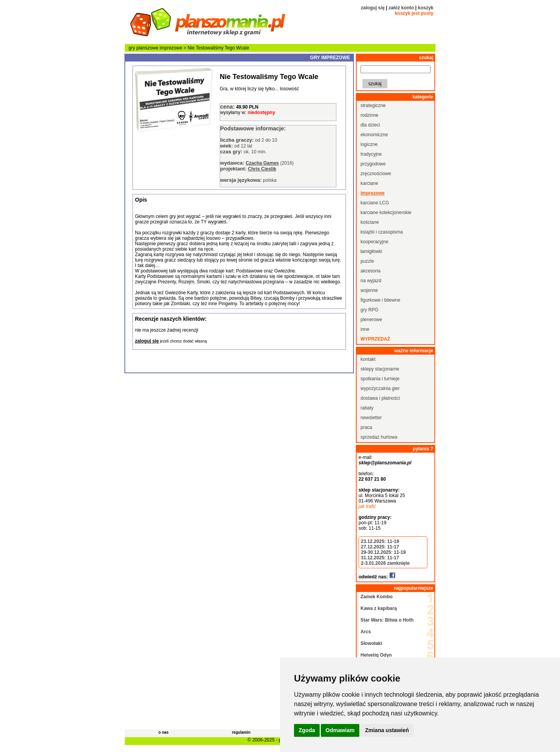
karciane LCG (375, 203)
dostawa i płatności (380, 398)
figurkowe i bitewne (380, 300)
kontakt (368, 359)
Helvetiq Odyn (376, 655)
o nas (163, 732)
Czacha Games (262, 163)
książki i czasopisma (382, 232)
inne (365, 329)
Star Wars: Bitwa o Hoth (387, 620)
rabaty (367, 408)
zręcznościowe (376, 174)
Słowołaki (371, 643)
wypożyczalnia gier (380, 388)
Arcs (366, 632)
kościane (370, 222)
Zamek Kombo (377, 597)
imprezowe (171, 48)
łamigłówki (371, 251)
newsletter (371, 418)
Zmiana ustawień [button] (387, 730)
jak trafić (367, 506)
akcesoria (370, 271)
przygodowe (373, 164)
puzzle (367, 261)
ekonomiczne (374, 135)
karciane (369, 183)
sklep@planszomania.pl (385, 463)
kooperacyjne (374, 242)
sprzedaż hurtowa (379, 437)
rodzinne (369, 115)
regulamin (241, 732)
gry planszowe (144, 48)
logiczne (369, 144)
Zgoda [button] (307, 730)
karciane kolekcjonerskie (386, 213)
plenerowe (371, 320)
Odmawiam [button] (340, 730)
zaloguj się (373, 8)
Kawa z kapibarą (379, 608)
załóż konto (401, 8)
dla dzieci (370, 125)
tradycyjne (371, 154)
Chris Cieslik (262, 169)
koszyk (425, 8)
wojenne (369, 290)
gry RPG (369, 310)
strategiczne (373, 105)
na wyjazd (371, 281)
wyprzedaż (375, 339)
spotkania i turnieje (380, 379)
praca (366, 427)
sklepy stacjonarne (380, 369)
